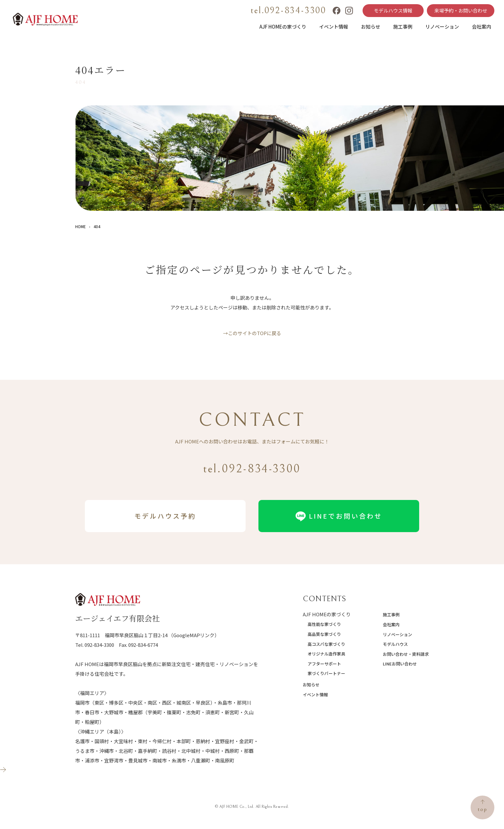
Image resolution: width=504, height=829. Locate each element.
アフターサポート (324, 664)
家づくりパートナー (326, 673)
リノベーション (442, 27)
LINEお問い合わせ (400, 664)
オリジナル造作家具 (326, 654)
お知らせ (371, 27)
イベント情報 (334, 27)
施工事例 (403, 27)
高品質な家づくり (324, 634)
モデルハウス (395, 644)
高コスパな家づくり (326, 644)
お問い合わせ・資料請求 (406, 654)
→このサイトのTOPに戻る (252, 333)
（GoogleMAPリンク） (194, 635)
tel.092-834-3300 (288, 11)
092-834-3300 (99, 645)
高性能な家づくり (324, 624)
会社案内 (482, 27)
